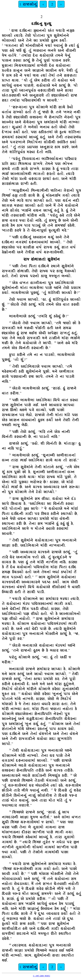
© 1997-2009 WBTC (41, 976)
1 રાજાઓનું (28, 4)
